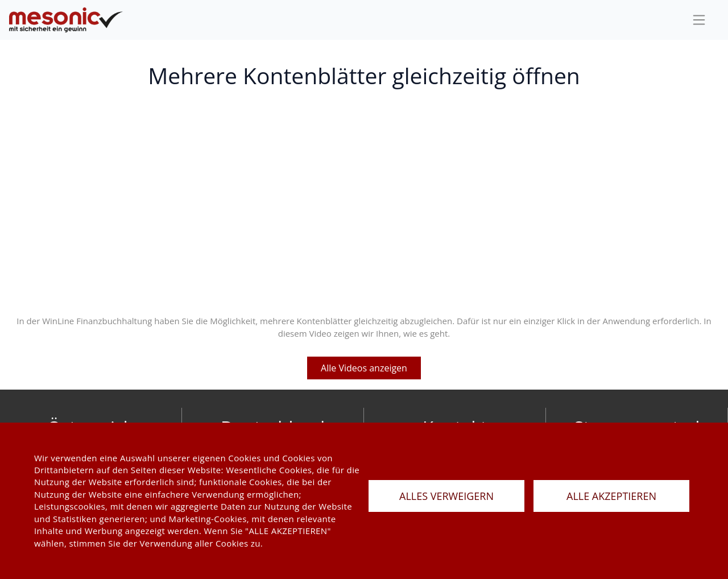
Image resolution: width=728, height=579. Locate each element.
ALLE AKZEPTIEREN (611, 496)
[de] (66, 20)
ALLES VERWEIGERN (446, 496)
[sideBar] (699, 20)
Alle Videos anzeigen (364, 368)
